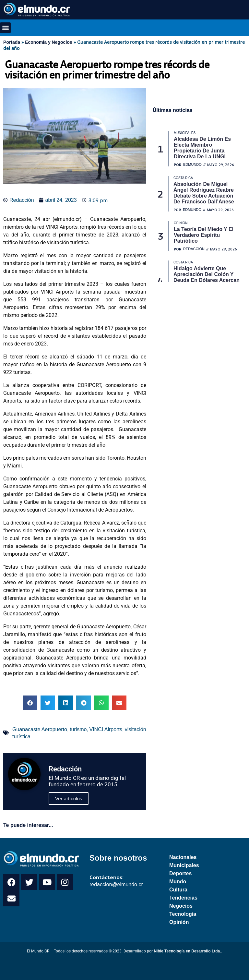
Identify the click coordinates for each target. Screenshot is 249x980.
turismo (78, 729)
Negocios (181, 906)
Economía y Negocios (48, 42)
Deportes (180, 873)
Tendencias (183, 898)
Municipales (184, 865)
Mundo (178, 882)
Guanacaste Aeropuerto (40, 729)
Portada (12, 42)
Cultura (178, 890)
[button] (5, 28)
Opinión (179, 922)
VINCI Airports (106, 729)
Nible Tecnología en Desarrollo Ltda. (187, 951)
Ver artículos (69, 799)
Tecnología (183, 914)
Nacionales (183, 857)
